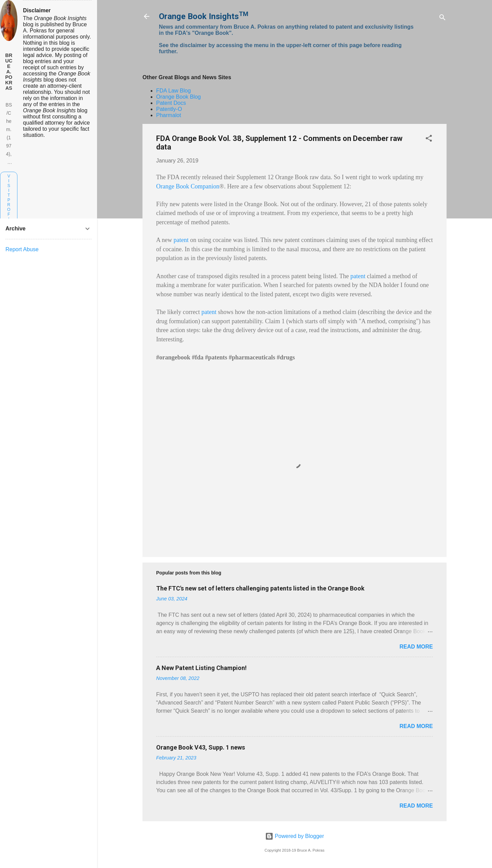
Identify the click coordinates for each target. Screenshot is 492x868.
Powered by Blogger (295, 836)
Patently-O (169, 109)
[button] (429, 139)
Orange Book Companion (188, 186)
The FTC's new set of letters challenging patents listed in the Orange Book (260, 588)
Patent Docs (171, 103)
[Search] (442, 19)
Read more (416, 647)
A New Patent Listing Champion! (201, 668)
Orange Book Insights (204, 16)
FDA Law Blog (173, 91)
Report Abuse (22, 249)
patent (181, 240)
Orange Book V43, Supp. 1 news (201, 747)
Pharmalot (169, 115)
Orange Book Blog (179, 97)
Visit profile (9, 202)
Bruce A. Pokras (9, 72)
